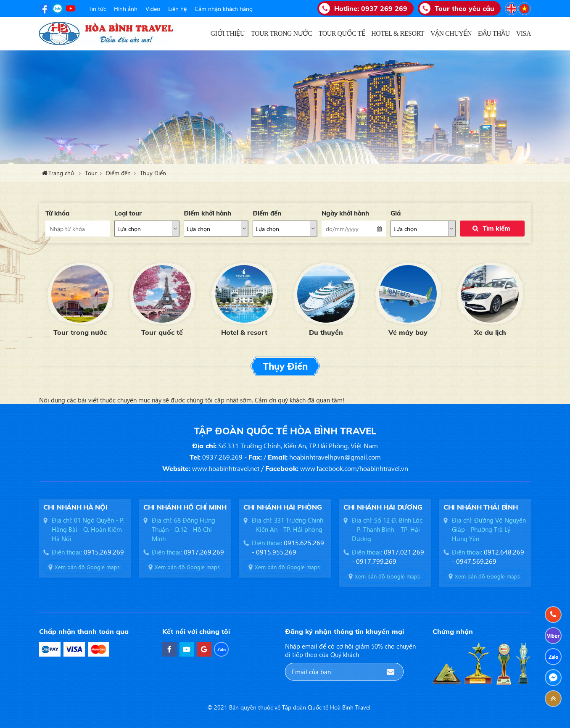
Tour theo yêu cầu (464, 8)
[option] (80, 298)
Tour (91, 173)
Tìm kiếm (496, 228)
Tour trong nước (80, 332)
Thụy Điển (153, 173)
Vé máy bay (408, 332)
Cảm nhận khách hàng (224, 9)
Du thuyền (326, 332)
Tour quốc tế (162, 332)
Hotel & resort (244, 332)
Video (153, 9)
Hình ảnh (126, 9)
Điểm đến (118, 173)
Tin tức (97, 9)
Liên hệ (177, 9)
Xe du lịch (490, 332)
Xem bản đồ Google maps (87, 567)
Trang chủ (200, 34)
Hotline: (371, 8)
